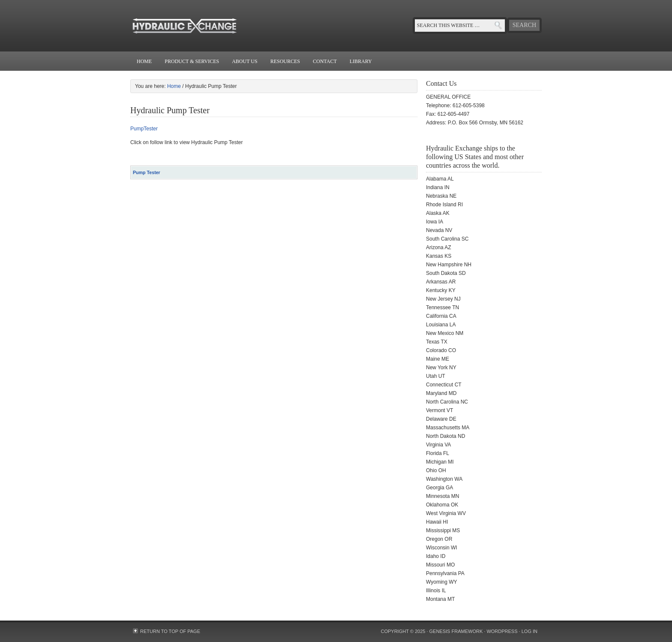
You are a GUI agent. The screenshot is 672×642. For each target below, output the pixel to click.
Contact (325, 61)
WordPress (502, 631)
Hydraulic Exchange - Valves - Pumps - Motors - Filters (216, 26)
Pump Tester (147, 172)
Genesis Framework (456, 631)
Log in (529, 631)
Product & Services (192, 61)
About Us (244, 61)
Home (144, 61)
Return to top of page (170, 631)
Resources (285, 61)
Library (361, 61)
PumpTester (144, 129)
